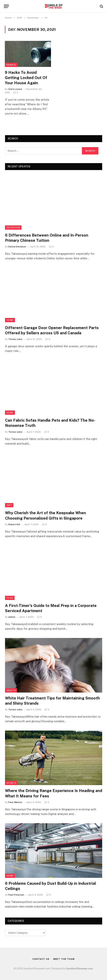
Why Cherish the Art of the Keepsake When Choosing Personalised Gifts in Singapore (45, 515)
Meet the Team (64, 959)
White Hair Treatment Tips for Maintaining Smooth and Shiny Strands (52, 701)
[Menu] (6, 6)
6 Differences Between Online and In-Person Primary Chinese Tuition (47, 238)
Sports (11, 783)
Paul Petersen (16, 895)
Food (10, 598)
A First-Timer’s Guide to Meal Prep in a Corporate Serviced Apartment (51, 608)
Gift (9, 505)
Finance (11, 65)
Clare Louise (15, 89)
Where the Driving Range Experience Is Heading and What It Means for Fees (54, 793)
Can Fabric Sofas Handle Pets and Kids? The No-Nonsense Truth (50, 423)
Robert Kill (14, 524)
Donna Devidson (17, 247)
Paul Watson (15, 802)
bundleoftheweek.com (80, 969)
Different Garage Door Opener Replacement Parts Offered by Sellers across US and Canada (52, 330)
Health (11, 690)
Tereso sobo (15, 339)
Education (13, 228)
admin (12, 617)
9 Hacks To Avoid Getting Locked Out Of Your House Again (26, 78)
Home (10, 320)
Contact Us (41, 959)
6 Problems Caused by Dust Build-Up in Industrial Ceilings (51, 886)
